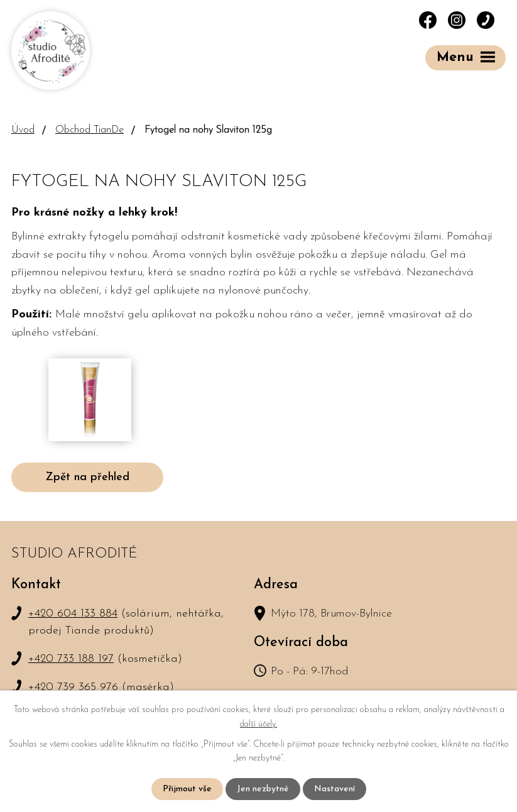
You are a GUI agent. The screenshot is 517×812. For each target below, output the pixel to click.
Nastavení (335, 789)
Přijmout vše (187, 789)
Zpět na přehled (87, 477)
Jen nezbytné (263, 789)
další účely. (258, 724)
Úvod (23, 130)
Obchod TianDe (90, 130)
